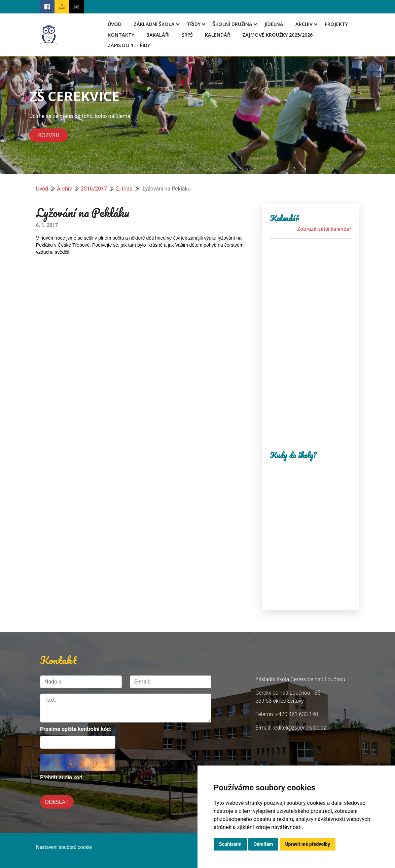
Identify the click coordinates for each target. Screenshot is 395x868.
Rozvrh (49, 135)
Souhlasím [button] (230, 844)
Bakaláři (158, 35)
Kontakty (121, 35)
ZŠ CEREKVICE (74, 96)
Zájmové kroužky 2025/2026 (277, 35)
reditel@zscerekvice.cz (299, 728)
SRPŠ (187, 35)
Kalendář (218, 35)
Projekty (336, 24)
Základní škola (154, 24)
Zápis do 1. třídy (129, 45)
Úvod (115, 24)
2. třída (124, 189)
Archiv (304, 24)
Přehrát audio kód (61, 777)
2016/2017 (94, 189)
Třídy (194, 24)
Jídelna (274, 24)
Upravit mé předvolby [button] (307, 844)
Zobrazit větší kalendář (324, 229)
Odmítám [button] (263, 844)
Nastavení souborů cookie (64, 847)
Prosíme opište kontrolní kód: (76, 729)
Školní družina (232, 24)
